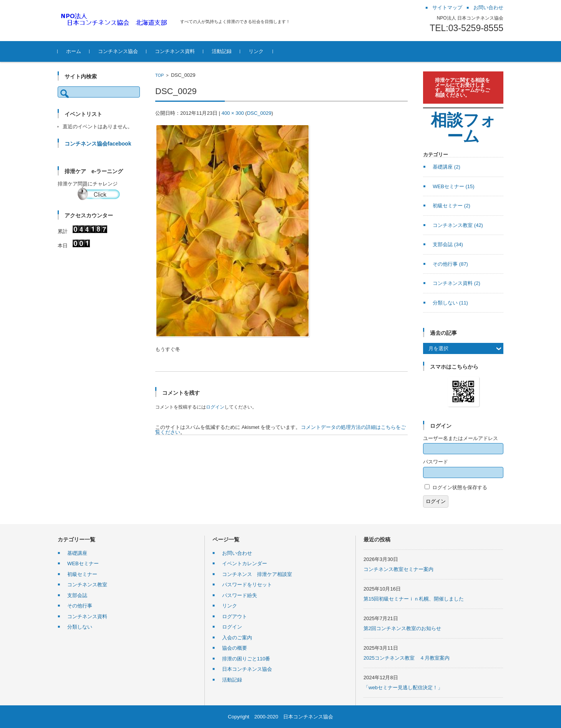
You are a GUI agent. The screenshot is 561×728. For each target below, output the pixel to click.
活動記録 (222, 51)
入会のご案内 (237, 638)
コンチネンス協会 (118, 51)
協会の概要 (235, 648)
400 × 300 (232, 113)
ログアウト (235, 616)
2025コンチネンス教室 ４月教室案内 (407, 658)
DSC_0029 (259, 113)
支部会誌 (448, 244)
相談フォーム (463, 128)
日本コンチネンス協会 (247, 669)
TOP (159, 75)
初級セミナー (451, 206)
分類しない (450, 303)
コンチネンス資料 (175, 51)
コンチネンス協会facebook (98, 144)
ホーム (74, 51)
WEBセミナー (453, 186)
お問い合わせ (237, 553)
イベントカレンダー (245, 563)
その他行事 (450, 264)
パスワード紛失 (240, 595)
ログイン (215, 407)
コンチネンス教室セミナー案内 (398, 569)
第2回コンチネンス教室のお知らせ (402, 628)
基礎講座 (446, 167)
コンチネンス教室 (458, 225)
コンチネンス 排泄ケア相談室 (257, 574)
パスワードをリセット (247, 585)
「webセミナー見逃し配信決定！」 (403, 687)
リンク (256, 51)
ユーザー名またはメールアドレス (461, 438)
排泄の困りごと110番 (246, 659)
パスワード (436, 462)
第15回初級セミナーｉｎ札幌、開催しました (414, 599)
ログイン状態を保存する (460, 487)
